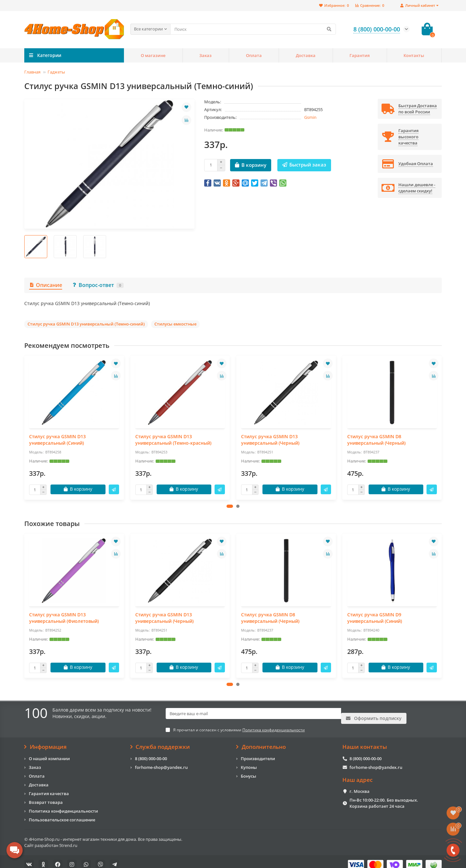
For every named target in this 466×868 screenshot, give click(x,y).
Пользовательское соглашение (62, 813)
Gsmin (310, 117)
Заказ (205, 55)
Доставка (306, 55)
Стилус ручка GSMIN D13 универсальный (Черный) (270, 440)
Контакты (414, 55)
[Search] (253, 29)
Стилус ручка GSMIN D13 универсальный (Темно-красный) (173, 440)
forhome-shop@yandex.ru (161, 761)
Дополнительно (261, 741)
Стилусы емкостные (175, 324)
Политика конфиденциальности (63, 805)
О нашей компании (49, 752)
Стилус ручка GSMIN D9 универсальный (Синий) (375, 618)
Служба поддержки (160, 741)
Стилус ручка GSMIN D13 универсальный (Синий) (57, 440)
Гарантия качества (49, 787)
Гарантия (360, 55)
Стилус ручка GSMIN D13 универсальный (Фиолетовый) (64, 618)
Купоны (249, 761)
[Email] (253, 714)
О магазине (153, 55)
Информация (45, 741)
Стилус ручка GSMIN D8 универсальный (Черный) (376, 440)
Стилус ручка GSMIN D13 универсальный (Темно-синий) (86, 324)
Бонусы (249, 770)
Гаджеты (56, 72)
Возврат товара (46, 796)
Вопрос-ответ (98, 285)
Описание (46, 285)
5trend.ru (68, 839)
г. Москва (360, 785)
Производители (258, 752)
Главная (32, 72)
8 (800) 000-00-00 (151, 752)
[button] (230, 506)
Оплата (254, 55)
